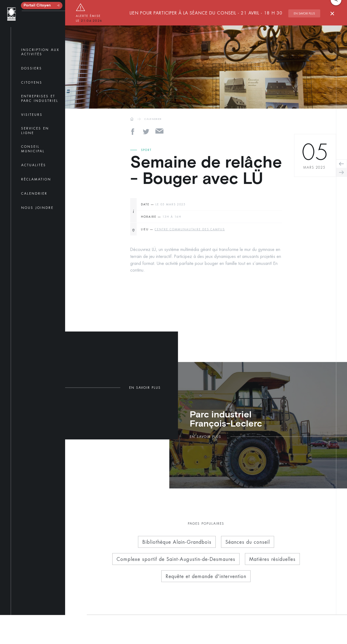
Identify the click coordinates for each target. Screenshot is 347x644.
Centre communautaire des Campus (190, 229)
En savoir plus (304, 13)
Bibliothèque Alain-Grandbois (177, 542)
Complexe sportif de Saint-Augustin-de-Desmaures (176, 559)
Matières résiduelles (272, 559)
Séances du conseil (248, 542)
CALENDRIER (153, 119)
